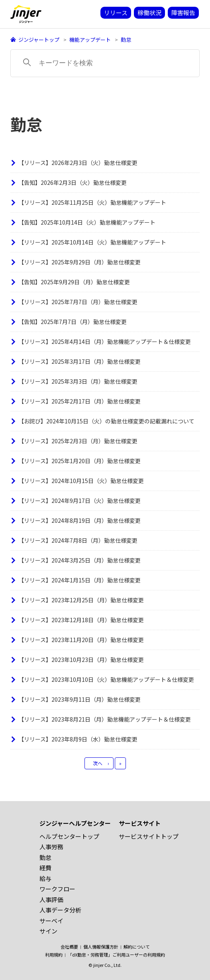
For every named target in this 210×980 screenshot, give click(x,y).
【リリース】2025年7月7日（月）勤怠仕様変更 (78, 302)
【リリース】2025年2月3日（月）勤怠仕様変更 (78, 441)
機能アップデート (90, 40)
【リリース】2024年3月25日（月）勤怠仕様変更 (79, 560)
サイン (48, 931)
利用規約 (54, 955)
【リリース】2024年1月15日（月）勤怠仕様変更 (79, 580)
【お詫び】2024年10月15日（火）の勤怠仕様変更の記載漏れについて (106, 421)
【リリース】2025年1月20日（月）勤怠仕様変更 (79, 461)
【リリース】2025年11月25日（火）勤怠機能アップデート (92, 202)
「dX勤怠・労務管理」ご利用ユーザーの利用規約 (116, 955)
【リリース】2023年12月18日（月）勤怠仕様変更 (81, 620)
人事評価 (51, 899)
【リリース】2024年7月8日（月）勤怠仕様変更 (78, 540)
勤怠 (126, 40)
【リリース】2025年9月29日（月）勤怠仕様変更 (79, 262)
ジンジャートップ (39, 40)
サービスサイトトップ (149, 836)
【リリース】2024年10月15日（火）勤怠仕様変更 (81, 481)
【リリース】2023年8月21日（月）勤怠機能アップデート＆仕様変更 (105, 719)
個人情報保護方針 (101, 947)
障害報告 (183, 13)
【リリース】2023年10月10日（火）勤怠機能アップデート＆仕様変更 (106, 679)
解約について (137, 947)
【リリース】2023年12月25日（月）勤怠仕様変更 (81, 600)
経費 (45, 868)
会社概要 (69, 947)
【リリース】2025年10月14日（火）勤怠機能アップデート (92, 242)
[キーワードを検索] (105, 63)
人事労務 (51, 847)
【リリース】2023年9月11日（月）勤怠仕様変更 (79, 699)
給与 (45, 878)
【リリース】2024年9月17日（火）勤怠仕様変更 (79, 501)
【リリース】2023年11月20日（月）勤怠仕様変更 (81, 640)
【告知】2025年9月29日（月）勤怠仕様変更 (74, 282)
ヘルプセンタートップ (69, 836)
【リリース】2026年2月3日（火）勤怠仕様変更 (78, 163)
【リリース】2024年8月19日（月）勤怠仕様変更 (79, 520)
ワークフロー (57, 889)
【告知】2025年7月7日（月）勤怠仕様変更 (73, 322)
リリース (116, 13)
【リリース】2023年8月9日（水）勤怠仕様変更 (78, 739)
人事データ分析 (60, 910)
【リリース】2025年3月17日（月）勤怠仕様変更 (79, 361)
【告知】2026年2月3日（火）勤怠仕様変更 (73, 182)
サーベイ (51, 921)
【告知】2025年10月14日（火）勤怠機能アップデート (87, 222)
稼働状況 (149, 13)
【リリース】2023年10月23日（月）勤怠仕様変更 (81, 660)
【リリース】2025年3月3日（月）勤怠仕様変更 (78, 381)
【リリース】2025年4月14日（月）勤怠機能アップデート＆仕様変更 (105, 342)
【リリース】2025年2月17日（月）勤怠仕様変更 (79, 401)
